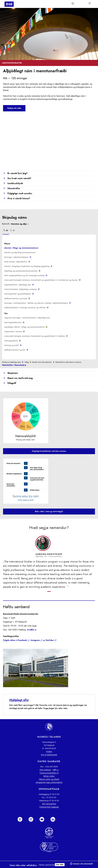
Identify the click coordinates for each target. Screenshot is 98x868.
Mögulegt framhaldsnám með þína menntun (49, 451)
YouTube (50, 640)
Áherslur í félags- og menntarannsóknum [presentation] (21, 248)
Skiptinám (10, 373)
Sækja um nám (14, 108)
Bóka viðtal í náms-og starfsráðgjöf (49, 512)
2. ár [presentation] (13, 230)
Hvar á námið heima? (16, 199)
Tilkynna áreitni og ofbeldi (49, 779)
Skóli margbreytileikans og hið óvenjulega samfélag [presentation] (26, 276)
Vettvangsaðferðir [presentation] (12, 341)
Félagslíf (10, 383)
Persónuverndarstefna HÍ (49, 773)
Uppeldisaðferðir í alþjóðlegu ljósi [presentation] (19, 285)
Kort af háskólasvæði (49, 755)
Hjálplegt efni (19, 700)
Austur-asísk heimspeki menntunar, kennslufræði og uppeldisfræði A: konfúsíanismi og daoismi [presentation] (42, 280)
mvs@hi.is (32, 630)
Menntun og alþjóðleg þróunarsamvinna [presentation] (20, 253)
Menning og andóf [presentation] (13, 345)
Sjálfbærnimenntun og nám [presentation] (16, 350)
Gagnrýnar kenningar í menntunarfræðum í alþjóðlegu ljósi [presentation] (27, 318)
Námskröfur (12, 189)
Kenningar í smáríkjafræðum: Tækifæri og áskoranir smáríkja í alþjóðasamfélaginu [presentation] (38, 303)
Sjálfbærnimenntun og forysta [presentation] (17, 299)
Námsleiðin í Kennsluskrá (14, 365)
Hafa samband (45, 770)
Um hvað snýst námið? (17, 179)
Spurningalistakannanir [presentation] (14, 322)
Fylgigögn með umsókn (18, 194)
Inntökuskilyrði (13, 184)
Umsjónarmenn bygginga (49, 807)
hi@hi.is (56, 770)
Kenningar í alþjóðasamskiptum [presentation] (18, 257)
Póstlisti (49, 752)
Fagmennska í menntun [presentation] (15, 332)
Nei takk (60, 865)
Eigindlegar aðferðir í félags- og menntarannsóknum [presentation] (26, 327)
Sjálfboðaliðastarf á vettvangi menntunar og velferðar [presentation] (26, 308)
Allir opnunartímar (49, 804)
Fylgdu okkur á (15, 640)
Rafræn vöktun (49, 776)
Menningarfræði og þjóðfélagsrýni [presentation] (19, 294)
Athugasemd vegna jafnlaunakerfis (49, 782)
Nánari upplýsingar (47, 865)
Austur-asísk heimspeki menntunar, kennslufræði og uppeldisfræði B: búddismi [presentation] (36, 336)
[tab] (6, 231)
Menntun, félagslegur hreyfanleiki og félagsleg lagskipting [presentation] (28, 266)
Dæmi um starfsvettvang (18, 378)
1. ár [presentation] (6, 230)
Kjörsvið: (6, 224)
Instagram (35, 640)
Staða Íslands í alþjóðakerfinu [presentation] (17, 262)
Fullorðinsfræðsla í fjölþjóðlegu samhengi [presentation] (22, 289)
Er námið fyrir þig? (15, 173)
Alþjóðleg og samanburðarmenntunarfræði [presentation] (22, 271)
